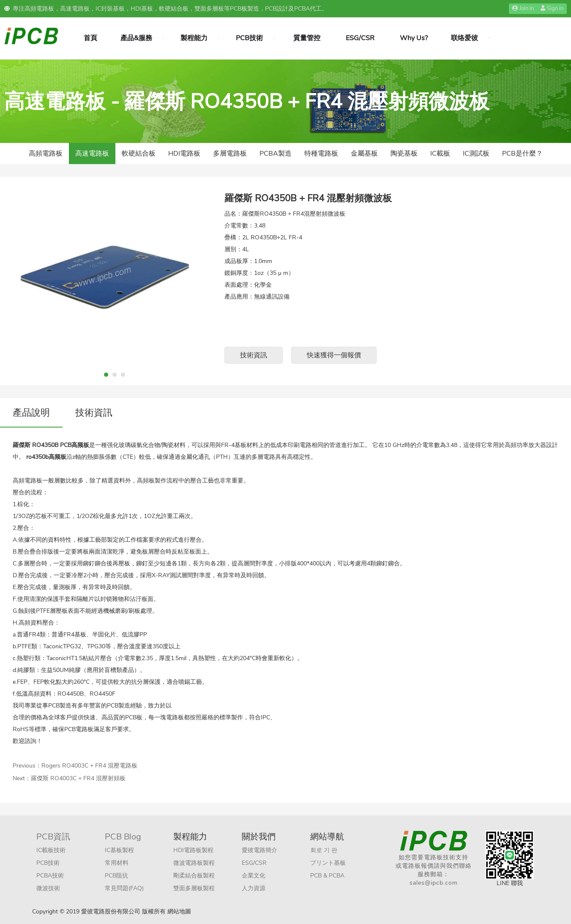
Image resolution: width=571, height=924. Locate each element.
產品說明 (31, 413)
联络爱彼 (464, 38)
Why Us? (414, 38)
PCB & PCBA (327, 876)
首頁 (90, 38)
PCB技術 (249, 38)
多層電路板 (230, 154)
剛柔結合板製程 (194, 876)
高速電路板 (92, 154)
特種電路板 (321, 154)
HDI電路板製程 (193, 850)
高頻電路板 (46, 154)
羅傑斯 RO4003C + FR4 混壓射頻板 (78, 778)
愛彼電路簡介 (260, 850)
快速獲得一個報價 (334, 355)
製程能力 (194, 38)
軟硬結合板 (139, 154)
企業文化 (254, 876)
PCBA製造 (276, 154)
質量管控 (307, 38)
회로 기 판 (324, 850)
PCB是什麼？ (522, 154)
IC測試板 (476, 154)
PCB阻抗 (116, 876)
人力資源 (254, 888)
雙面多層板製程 (194, 888)
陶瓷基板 (404, 154)
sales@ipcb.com (434, 883)
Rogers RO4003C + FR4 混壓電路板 (89, 766)
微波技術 (48, 888)
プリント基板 (328, 863)
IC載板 (440, 154)
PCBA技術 (50, 876)
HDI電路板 (184, 154)
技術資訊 (254, 355)
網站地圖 (179, 912)
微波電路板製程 (194, 863)
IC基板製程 (119, 850)
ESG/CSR (360, 38)
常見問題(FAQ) (124, 888)
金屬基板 (364, 154)
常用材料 (117, 863)
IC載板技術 (51, 850)
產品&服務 (136, 38)
